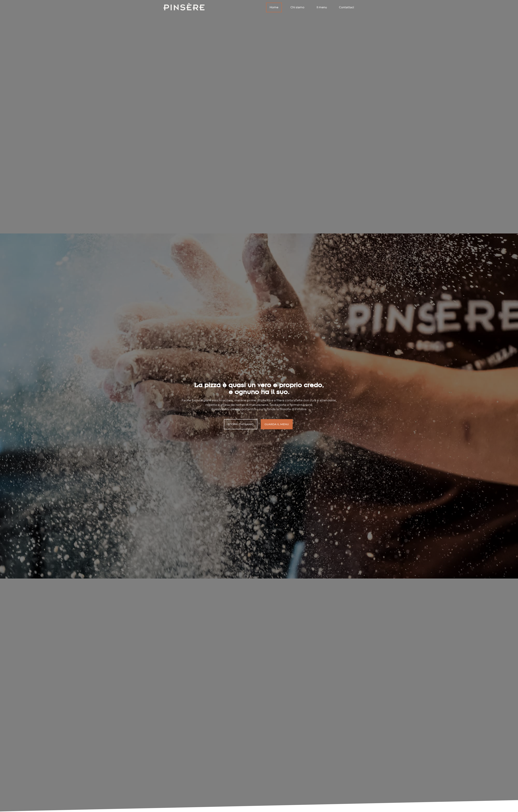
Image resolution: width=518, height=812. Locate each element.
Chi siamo (297, 6)
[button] (241, 424)
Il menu (322, 6)
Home (274, 6)
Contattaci (346, 6)
